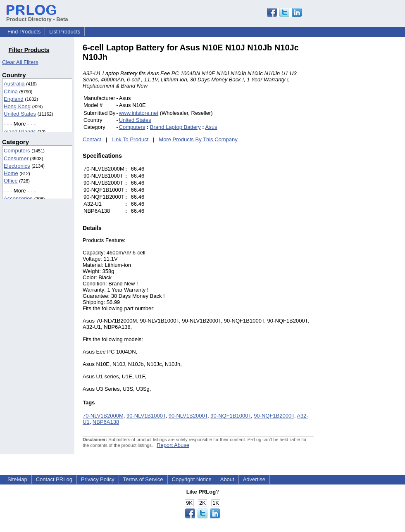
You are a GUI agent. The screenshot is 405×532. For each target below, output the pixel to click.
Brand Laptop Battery (175, 127)
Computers (17, 151)
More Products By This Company (198, 139)
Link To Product (130, 139)
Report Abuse (173, 445)
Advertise (254, 479)
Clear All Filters (20, 62)
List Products (65, 32)
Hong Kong (17, 106)
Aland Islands (20, 132)
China (11, 91)
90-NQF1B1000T (231, 416)
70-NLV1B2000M (103, 416)
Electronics (17, 166)
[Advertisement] (370, 167)
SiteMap (17, 479)
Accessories (18, 198)
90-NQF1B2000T (274, 416)
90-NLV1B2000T (188, 416)
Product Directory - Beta (37, 16)
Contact (92, 139)
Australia (14, 84)
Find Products (24, 32)
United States (20, 114)
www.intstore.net (139, 113)
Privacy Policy (98, 479)
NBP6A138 (106, 422)
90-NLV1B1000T (146, 416)
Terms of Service (143, 479)
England (14, 99)
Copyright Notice (192, 479)
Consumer (16, 158)
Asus (211, 127)
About (227, 479)
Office (11, 181)
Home (11, 173)
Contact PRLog (54, 479)
